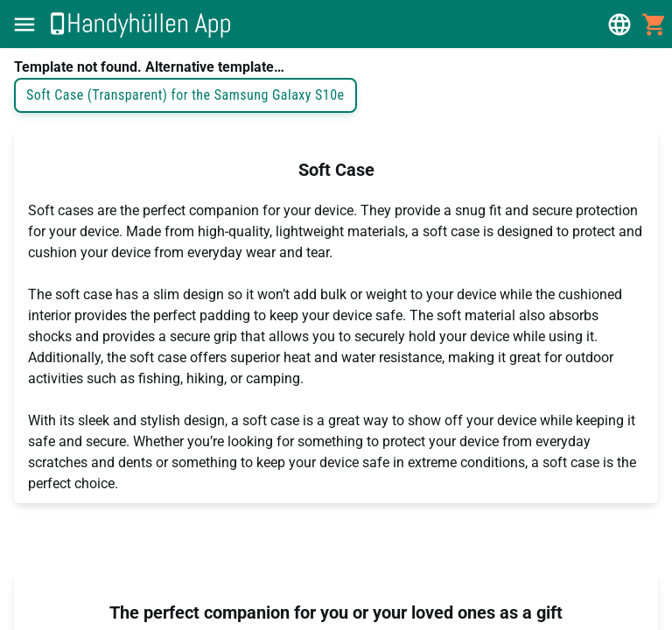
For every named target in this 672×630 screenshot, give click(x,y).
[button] (24, 24)
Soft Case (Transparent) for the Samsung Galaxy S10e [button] (185, 95)
